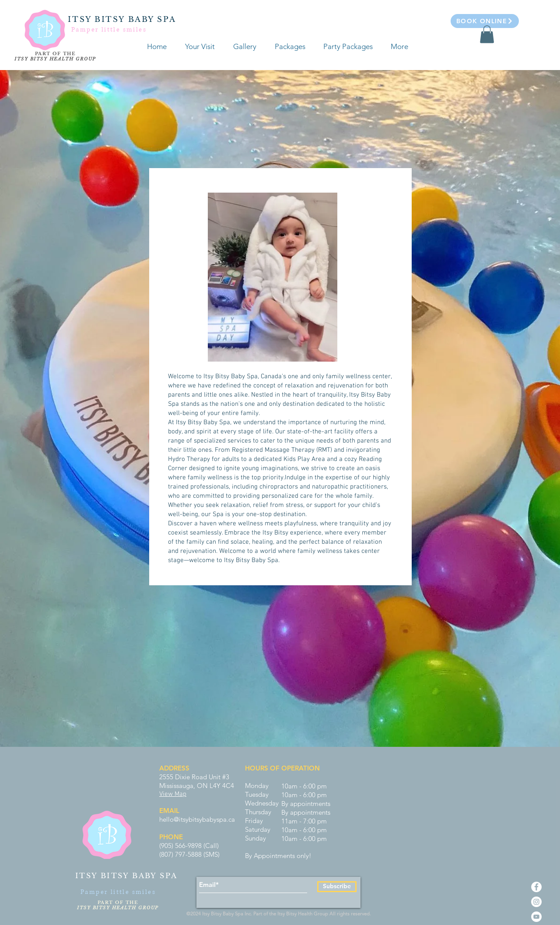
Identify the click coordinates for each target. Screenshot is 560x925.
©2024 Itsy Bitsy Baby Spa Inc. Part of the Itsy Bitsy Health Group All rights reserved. (280, 914)
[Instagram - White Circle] (536, 902)
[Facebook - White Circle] (536, 887)
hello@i (170, 819)
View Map (173, 794)
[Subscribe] (337, 887)
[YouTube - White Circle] (536, 917)
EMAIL (169, 811)
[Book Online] (485, 21)
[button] (487, 34)
